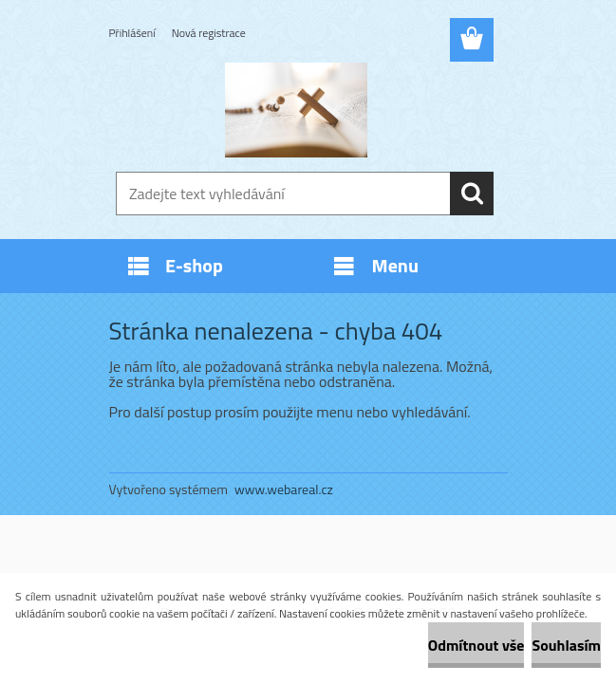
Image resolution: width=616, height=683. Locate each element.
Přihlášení (132, 33)
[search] (472, 194)
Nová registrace (209, 33)
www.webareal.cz (284, 489)
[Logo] (297, 110)
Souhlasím (566, 645)
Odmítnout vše (476, 645)
